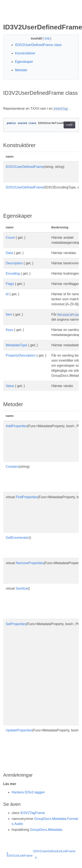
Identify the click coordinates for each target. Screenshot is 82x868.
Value (10, 386)
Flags (10, 284)
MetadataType (16, 345)
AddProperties (16, 426)
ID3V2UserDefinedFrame (25, 167)
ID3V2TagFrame (33, 813)
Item (9, 314)
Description (14, 263)
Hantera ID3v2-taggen (28, 792)
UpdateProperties (19, 730)
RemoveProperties (30, 563)
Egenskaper (24, 62)
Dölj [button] (47, 38)
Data (9, 253)
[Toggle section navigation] (7, 16)
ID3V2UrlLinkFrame (20, 855)
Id (7, 294)
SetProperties (16, 624)
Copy (69, 125)
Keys (10, 330)
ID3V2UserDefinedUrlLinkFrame (54, 854)
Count (10, 238)
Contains (12, 467)
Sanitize (22, 588)
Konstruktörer (25, 53)
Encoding (13, 273)
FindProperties (27, 497)
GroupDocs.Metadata (46, 830)
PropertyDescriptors (21, 355)
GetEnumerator (17, 538)
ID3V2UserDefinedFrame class (38, 45)
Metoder (21, 70)
